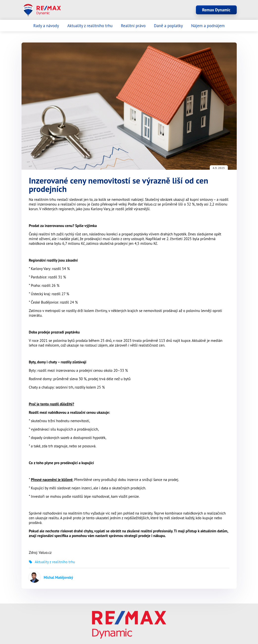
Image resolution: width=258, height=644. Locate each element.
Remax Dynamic (216, 10)
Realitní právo (133, 26)
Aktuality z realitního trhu (90, 26)
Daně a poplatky (168, 26)
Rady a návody (46, 26)
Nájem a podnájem (208, 26)
